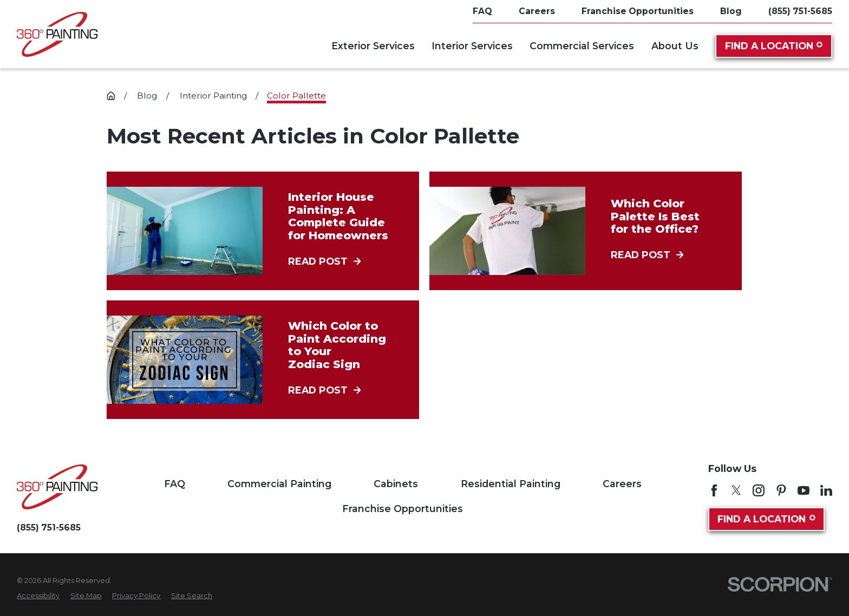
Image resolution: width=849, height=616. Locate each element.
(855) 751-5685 (800, 11)
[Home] (57, 34)
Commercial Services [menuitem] (582, 46)
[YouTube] (804, 490)
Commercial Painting (279, 484)
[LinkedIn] (826, 490)
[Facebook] (714, 490)
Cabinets (396, 484)
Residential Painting (511, 484)
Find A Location (774, 46)
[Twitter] (736, 490)
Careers (622, 484)
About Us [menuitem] (675, 46)
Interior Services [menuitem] (472, 46)
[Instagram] (759, 490)
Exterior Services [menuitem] (373, 46)
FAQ (175, 484)
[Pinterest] (781, 490)
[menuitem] (38, 596)
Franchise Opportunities (403, 509)
